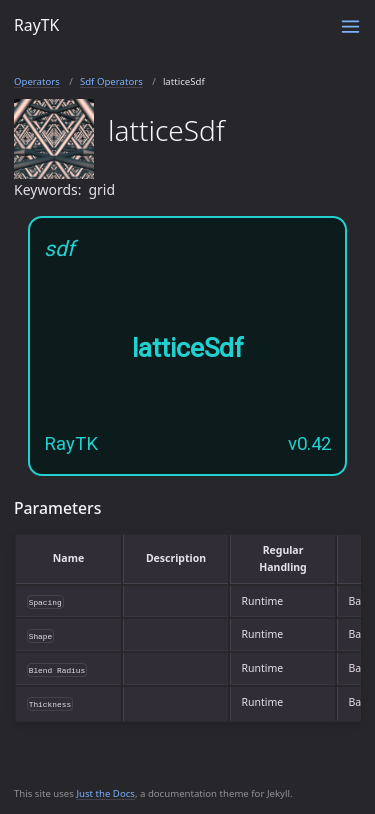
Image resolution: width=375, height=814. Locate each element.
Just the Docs (105, 793)
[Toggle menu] (350, 26)
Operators (37, 81)
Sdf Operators (111, 81)
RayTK (36, 25)
